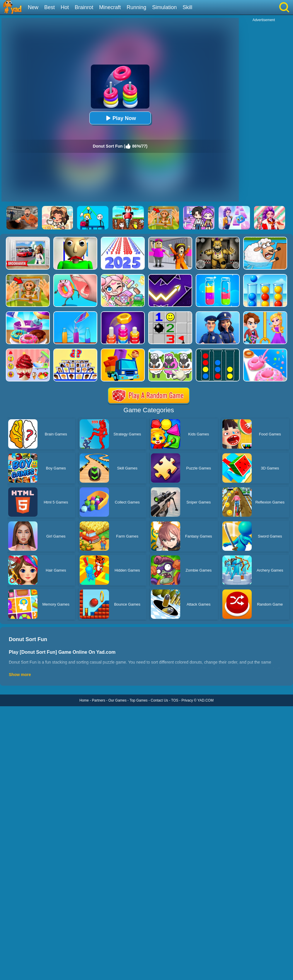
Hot (65, 7)
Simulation (164, 7)
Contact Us (159, 700)
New (33, 7)
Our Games (117, 700)
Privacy (187, 700)
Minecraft (110, 7)
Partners (99, 700)
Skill (187, 7)
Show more (20, 675)
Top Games (138, 700)
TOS (175, 700)
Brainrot (84, 7)
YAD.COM (206, 700)
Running (136, 7)
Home (84, 700)
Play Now (120, 118)
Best (50, 7)
